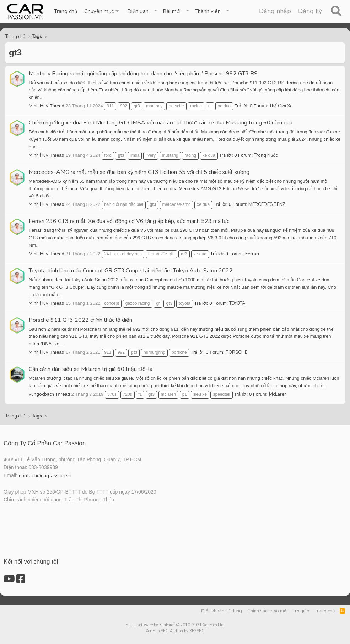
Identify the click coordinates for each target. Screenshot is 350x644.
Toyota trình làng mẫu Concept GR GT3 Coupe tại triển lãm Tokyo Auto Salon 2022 (131, 271)
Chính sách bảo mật (268, 611)
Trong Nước (266, 155)
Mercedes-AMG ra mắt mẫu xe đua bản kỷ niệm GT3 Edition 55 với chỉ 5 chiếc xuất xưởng (139, 172)
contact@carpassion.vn (45, 476)
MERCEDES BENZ (267, 204)
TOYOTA (237, 303)
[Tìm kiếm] (336, 11)
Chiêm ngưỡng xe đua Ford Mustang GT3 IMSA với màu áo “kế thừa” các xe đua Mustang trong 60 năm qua (161, 123)
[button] (102, 11)
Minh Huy (39, 106)
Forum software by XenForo (175, 625)
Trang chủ (66, 11)
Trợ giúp (301, 611)
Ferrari (252, 254)
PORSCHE (236, 352)
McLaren (278, 394)
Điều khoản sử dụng (222, 611)
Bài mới (172, 11)
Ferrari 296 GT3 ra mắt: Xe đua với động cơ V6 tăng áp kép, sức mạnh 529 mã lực (129, 221)
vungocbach (41, 394)
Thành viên (208, 11)
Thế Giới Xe (281, 106)
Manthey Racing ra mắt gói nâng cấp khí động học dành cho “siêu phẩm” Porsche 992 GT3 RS (143, 74)
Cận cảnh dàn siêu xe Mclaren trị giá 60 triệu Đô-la (91, 369)
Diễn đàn (138, 11)
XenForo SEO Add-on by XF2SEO (175, 631)
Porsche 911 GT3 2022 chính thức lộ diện (80, 320)
